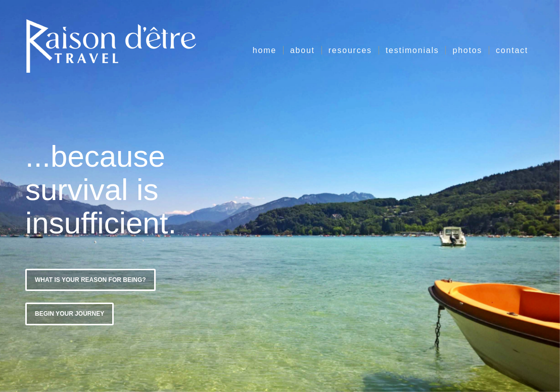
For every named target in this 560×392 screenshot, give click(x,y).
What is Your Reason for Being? (90, 278)
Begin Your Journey (69, 313)
